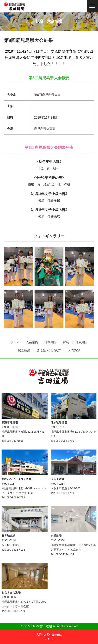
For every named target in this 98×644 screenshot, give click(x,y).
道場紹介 (51, 342)
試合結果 (24, 350)
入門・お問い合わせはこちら (49, 637)
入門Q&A (74, 350)
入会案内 (32, 342)
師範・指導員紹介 (75, 342)
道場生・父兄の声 (49, 350)
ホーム (15, 342)
